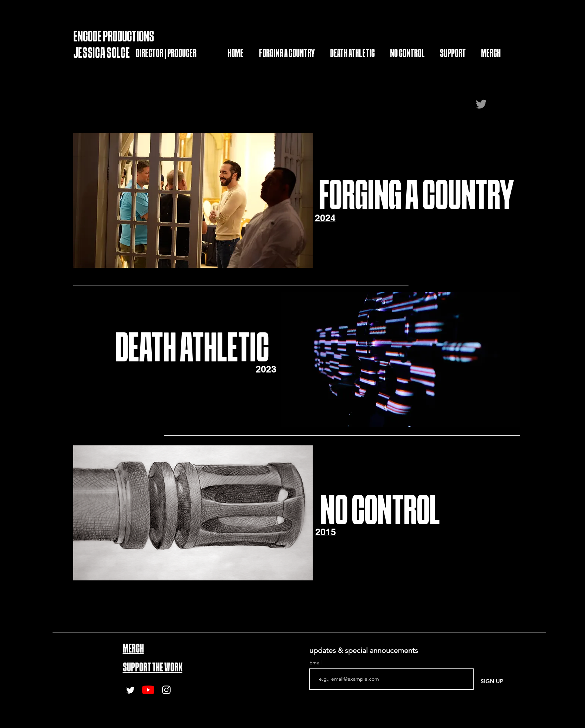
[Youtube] (148, 690)
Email (316, 663)
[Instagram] (166, 690)
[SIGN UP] (492, 681)
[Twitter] (481, 104)
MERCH (133, 649)
